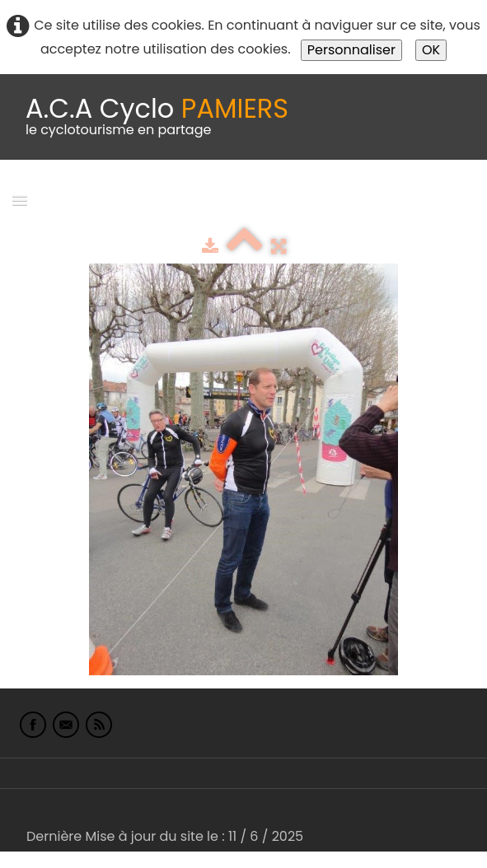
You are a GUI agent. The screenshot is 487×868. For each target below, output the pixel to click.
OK (431, 50)
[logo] (157, 117)
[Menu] (20, 200)
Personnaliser (351, 50)
